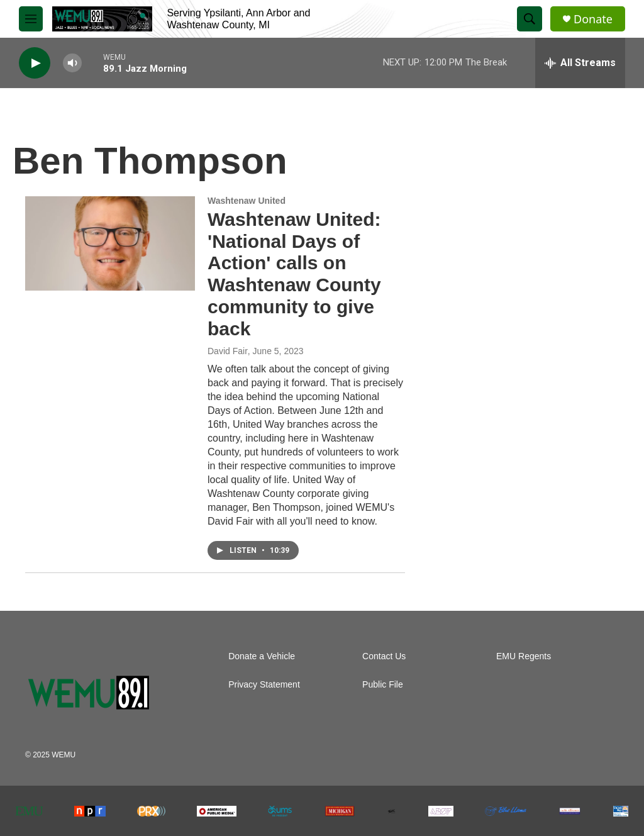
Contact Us (384, 656)
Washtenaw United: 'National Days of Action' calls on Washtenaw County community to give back (294, 274)
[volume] (72, 63)
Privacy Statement (264, 685)
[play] (35, 63)
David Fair (228, 351)
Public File (383, 685)
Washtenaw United (247, 201)
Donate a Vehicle (262, 656)
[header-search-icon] (530, 19)
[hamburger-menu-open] (31, 19)
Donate (593, 19)
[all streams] (580, 63)
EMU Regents (524, 656)
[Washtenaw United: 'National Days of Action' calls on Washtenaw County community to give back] (110, 243)
